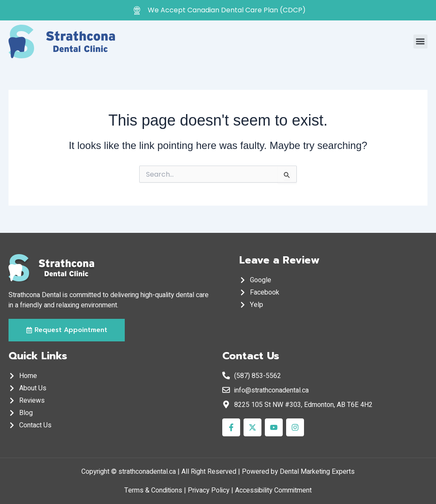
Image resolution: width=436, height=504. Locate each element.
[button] (420, 42)
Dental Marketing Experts (317, 472)
